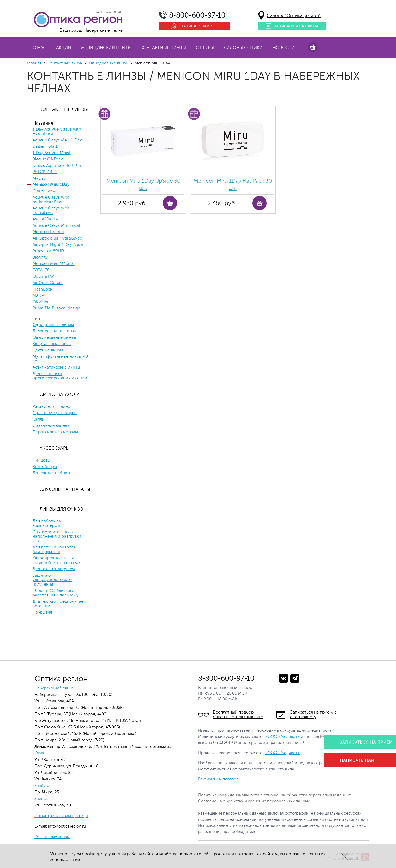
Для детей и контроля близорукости (54, 550)
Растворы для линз (51, 407)
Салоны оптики (243, 48)
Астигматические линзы (56, 367)
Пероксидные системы (55, 432)
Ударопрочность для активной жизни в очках (57, 561)
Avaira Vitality (45, 219)
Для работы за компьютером (47, 524)
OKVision (41, 302)
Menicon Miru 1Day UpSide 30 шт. (143, 184)
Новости (284, 48)
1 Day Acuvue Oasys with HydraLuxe (57, 132)
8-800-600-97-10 (197, 15)
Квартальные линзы (52, 344)
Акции (64, 48)
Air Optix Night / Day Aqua (58, 245)
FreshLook (42, 289)
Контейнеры (45, 467)
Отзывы (205, 48)
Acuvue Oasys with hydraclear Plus (51, 200)
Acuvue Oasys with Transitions (51, 211)
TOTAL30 (41, 270)
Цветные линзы (48, 350)
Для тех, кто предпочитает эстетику (59, 604)
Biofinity (40, 257)
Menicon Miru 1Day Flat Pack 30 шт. (233, 184)
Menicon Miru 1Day (51, 185)
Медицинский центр (106, 48)
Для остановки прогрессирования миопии (60, 376)
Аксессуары (55, 448)
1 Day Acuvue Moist (51, 153)
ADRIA (39, 296)
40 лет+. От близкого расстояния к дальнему (56, 593)
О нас (39, 48)
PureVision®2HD (48, 251)
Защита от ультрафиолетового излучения (52, 580)
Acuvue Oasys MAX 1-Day (57, 140)
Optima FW (43, 277)
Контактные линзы (163, 48)
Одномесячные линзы (54, 338)
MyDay (39, 179)
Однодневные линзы (109, 63)
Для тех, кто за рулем (54, 569)
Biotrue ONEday (48, 159)
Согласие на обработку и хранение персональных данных (254, 801)
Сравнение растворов (55, 413)
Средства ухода (60, 394)
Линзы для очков (61, 509)
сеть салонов (109, 12)
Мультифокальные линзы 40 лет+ (60, 359)
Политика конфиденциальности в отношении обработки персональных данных (274, 795)
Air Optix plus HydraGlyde (57, 238)
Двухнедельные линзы (55, 331)
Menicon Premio (48, 232)
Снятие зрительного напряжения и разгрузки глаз (57, 537)
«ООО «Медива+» (283, 737)
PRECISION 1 (45, 172)
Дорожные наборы (51, 473)
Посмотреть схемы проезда (61, 816)
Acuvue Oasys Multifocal (56, 226)
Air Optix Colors (48, 283)
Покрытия (42, 612)
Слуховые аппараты (65, 489)
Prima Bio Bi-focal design (57, 308)
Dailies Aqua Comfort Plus (58, 166)
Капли (39, 420)
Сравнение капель (51, 426)
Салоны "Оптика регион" (294, 16)
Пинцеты (41, 460)
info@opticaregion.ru (66, 826)
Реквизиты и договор (218, 779)
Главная (34, 63)
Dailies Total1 (45, 147)
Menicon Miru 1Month (54, 264)
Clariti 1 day (44, 191)
